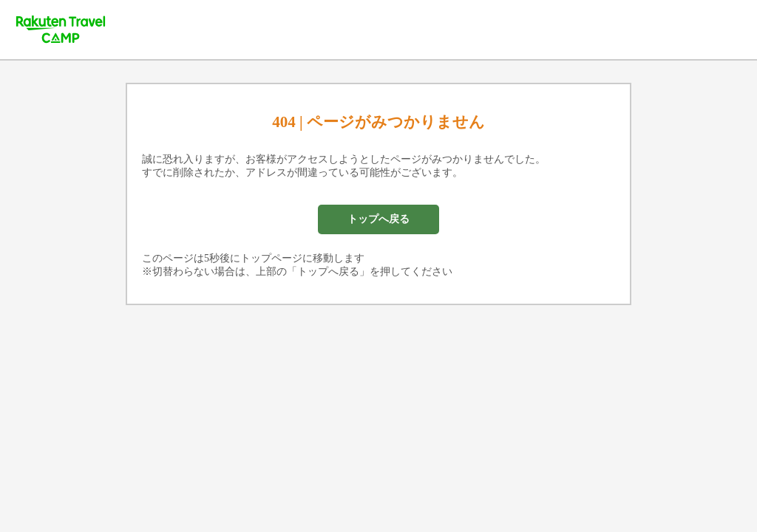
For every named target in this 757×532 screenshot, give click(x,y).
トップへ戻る (378, 219)
